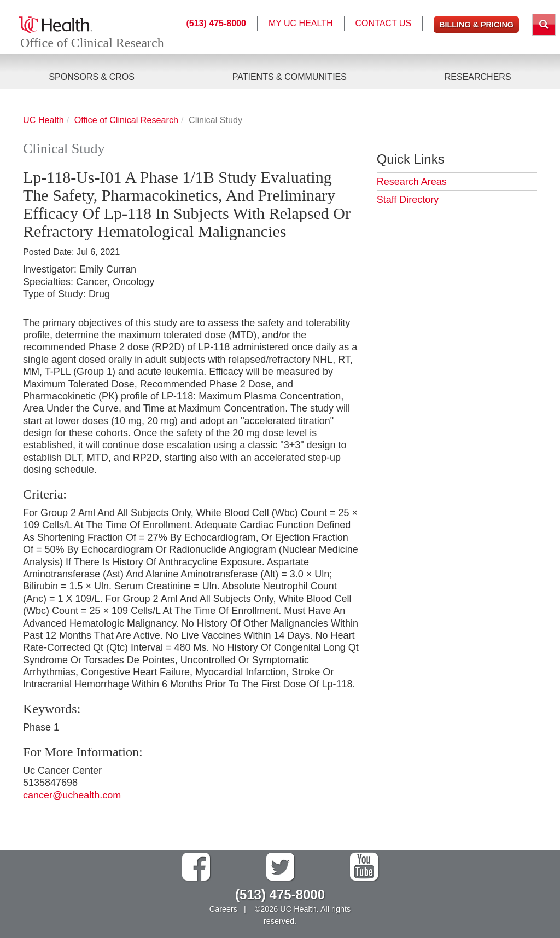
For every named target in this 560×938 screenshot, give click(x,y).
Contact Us (384, 23)
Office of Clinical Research (92, 43)
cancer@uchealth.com (72, 795)
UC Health (43, 120)
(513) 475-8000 (216, 23)
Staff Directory (408, 200)
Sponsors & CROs (91, 77)
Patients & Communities (290, 77)
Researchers (478, 77)
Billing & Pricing (476, 25)
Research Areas (412, 182)
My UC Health (301, 23)
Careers (223, 909)
